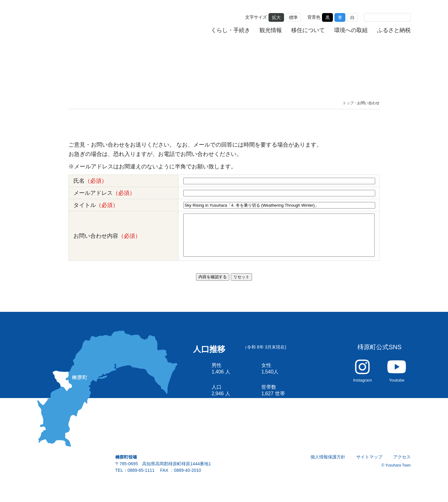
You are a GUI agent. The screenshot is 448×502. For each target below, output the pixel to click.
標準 (293, 17)
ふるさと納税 (394, 30)
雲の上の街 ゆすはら (80, 23)
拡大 (276, 17)
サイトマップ (370, 465)
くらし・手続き (231, 30)
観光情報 (271, 30)
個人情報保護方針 (328, 465)
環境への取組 (351, 30)
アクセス (402, 465)
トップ (348, 103)
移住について (308, 30)
